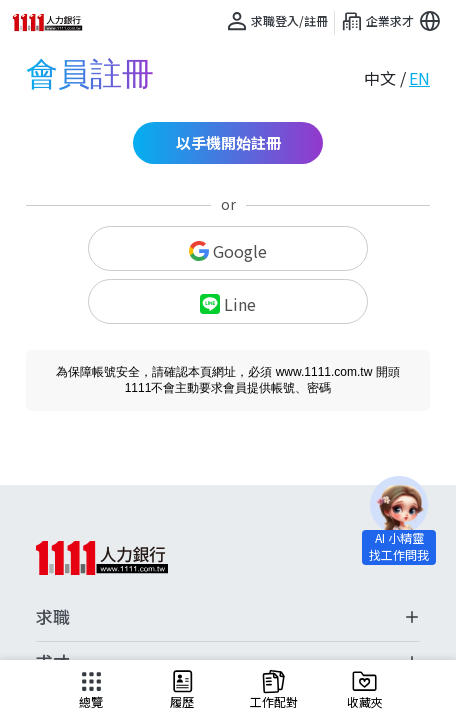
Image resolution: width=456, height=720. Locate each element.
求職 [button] (228, 617)
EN (419, 78)
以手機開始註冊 (228, 142)
